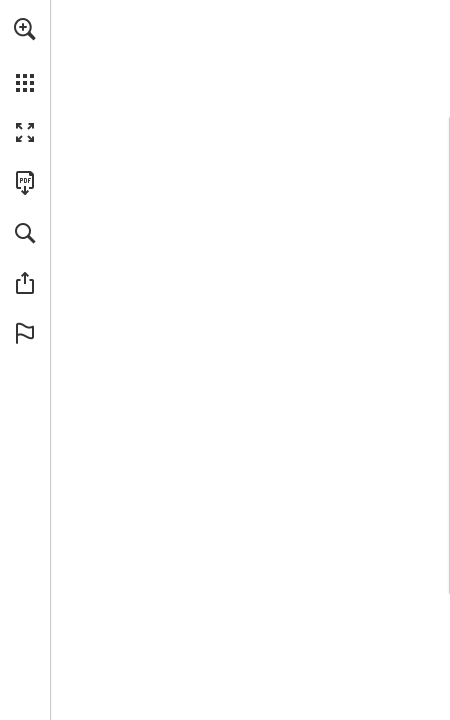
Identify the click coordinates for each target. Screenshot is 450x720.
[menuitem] (25, 55)
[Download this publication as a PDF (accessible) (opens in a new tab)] (25, 183)
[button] (25, 29)
